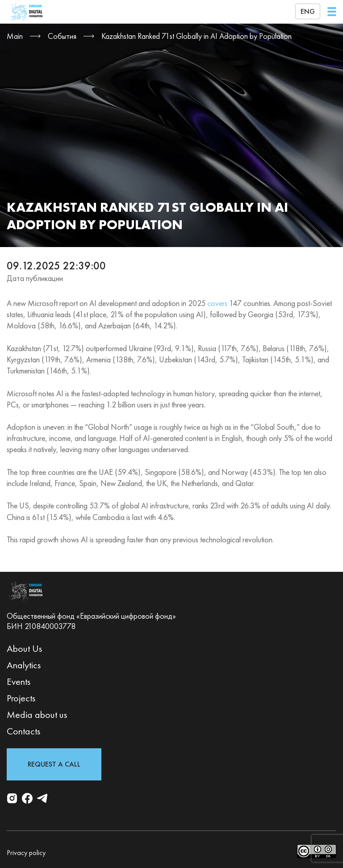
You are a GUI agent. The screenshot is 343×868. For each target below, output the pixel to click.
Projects (21, 698)
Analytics (24, 665)
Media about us (37, 715)
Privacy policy (26, 853)
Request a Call (54, 764)
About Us (24, 648)
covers (217, 303)
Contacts (23, 731)
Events (19, 681)
